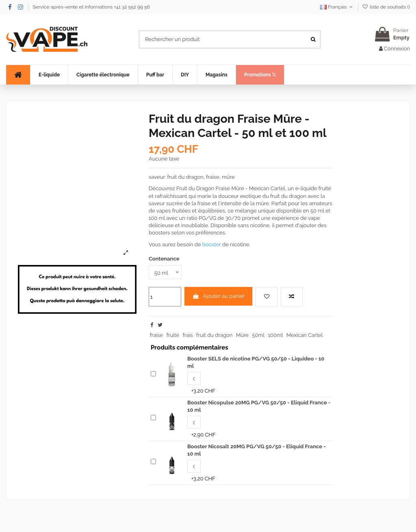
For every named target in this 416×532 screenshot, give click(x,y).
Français (337, 7)
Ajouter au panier (218, 296)
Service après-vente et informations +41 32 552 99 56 (91, 7)
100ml (276, 335)
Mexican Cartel (304, 335)
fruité (173, 335)
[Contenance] (165, 272)
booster (212, 244)
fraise (157, 335)
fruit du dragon (214, 335)
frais (188, 335)
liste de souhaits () (386, 7)
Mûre (242, 335)
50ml (259, 335)
